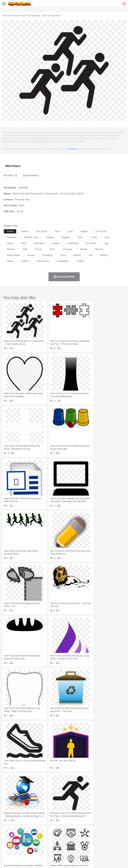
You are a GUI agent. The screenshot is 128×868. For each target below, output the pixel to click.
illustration (12, 237)
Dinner (102, 849)
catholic (25, 261)
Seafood (76, 849)
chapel (10, 243)
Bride (27, 840)
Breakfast (15, 849)
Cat (39, 836)
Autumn (22, 831)
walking (80, 840)
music (80, 237)
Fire (58, 831)
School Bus (76, 844)
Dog (58, 836)
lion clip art (101, 231)
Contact (35, 862)
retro (24, 243)
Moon (95, 831)
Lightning (87, 831)
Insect (108, 836)
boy (104, 840)
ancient (31, 255)
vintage (84, 231)
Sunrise (103, 831)
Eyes (73, 840)
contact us (73, 149)
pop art (39, 249)
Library (102, 844)
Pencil (57, 844)
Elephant (78, 836)
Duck (63, 836)
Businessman (52, 840)
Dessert (30, 849)
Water (120, 831)
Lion (114, 836)
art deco (11, 249)
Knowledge (93, 844)
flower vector (43, 261)
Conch (45, 831)
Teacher (24, 844)
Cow (52, 836)
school (10, 231)
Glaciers (72, 831)
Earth (52, 831)
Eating (116, 849)
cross (70, 231)
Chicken (45, 836)
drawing (50, 237)
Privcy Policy (24, 862)
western (77, 255)
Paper (117, 844)
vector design (13, 255)
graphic (56, 243)
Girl (99, 840)
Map (85, 844)
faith (25, 249)
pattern (10, 261)
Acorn (15, 831)
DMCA (44, 862)
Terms (14, 862)
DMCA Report (13, 166)
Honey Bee (99, 836)
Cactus (38, 831)
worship (84, 249)
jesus (63, 255)
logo (106, 243)
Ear (68, 840)
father (110, 840)
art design (67, 249)
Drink (37, 849)
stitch (52, 249)
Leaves (30, 831)
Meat (59, 849)
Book (31, 844)
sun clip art (42, 231)
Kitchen (94, 849)
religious (66, 237)
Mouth (117, 840)
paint (57, 231)
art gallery (91, 243)
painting (25, 231)
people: (7, 840)
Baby (21, 840)
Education (66, 844)
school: (7, 844)
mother (41, 840)
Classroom (40, 844)
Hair (94, 840)
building (104, 255)
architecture (73, 243)
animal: (7, 835)
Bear (19, 836)
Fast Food (45, 849)
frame (94, 237)
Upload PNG (55, 862)
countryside (63, 261)
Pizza (109, 849)
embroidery (39, 243)
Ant (14, 836)
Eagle (70, 836)
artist (107, 237)
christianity (47, 255)
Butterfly (32, 836)
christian (80, 261)
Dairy (22, 849)
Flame (64, 831)
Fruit (53, 849)
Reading (49, 844)
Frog (91, 836)
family (34, 840)
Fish (85, 836)
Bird (25, 836)
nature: (7, 831)
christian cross (31, 237)
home (88, 840)
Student (16, 844)
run (91, 255)
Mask (15, 840)
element (99, 249)
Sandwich (67, 849)
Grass (79, 831)
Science (110, 844)
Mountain (111, 831)
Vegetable (85, 849)
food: (6, 849)
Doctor (62, 840)
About (6, 862)
